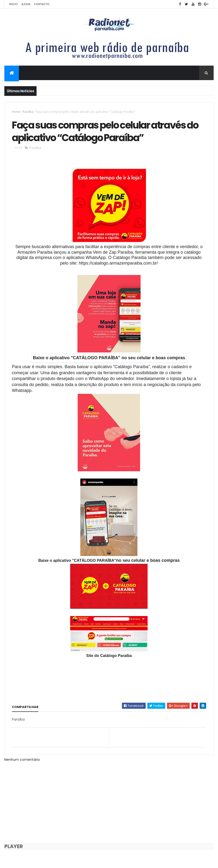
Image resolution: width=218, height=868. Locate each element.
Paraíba (28, 112)
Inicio (13, 4)
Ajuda (26, 4)
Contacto (42, 4)
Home (16, 112)
